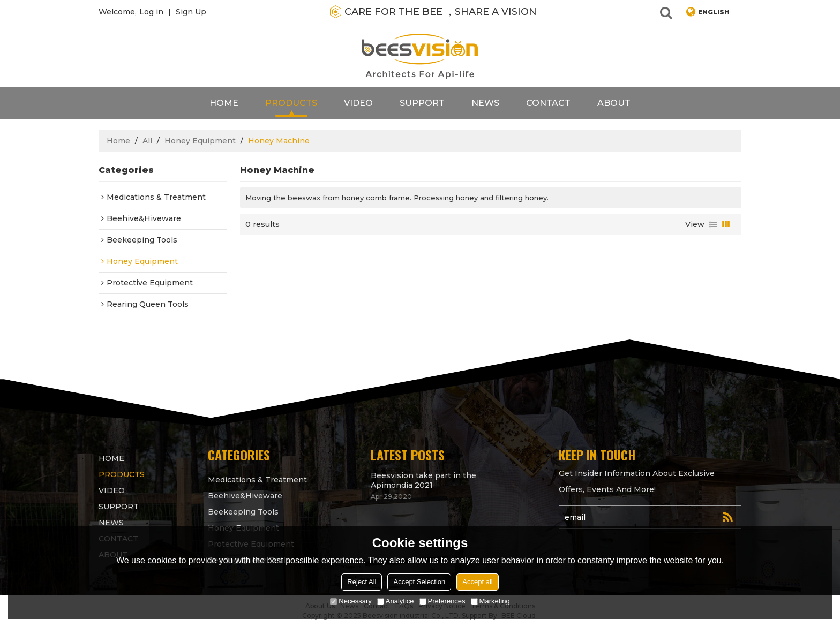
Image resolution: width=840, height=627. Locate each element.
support (422, 103)
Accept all (477, 582)
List (713, 224)
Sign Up (191, 12)
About (614, 103)
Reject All (362, 582)
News (485, 103)
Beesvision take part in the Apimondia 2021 (423, 480)
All (147, 141)
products (291, 103)
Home (224, 103)
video (358, 103)
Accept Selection (419, 582)
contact (548, 103)
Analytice (396, 601)
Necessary (351, 601)
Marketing (490, 601)
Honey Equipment (200, 141)
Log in (151, 12)
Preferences (442, 601)
